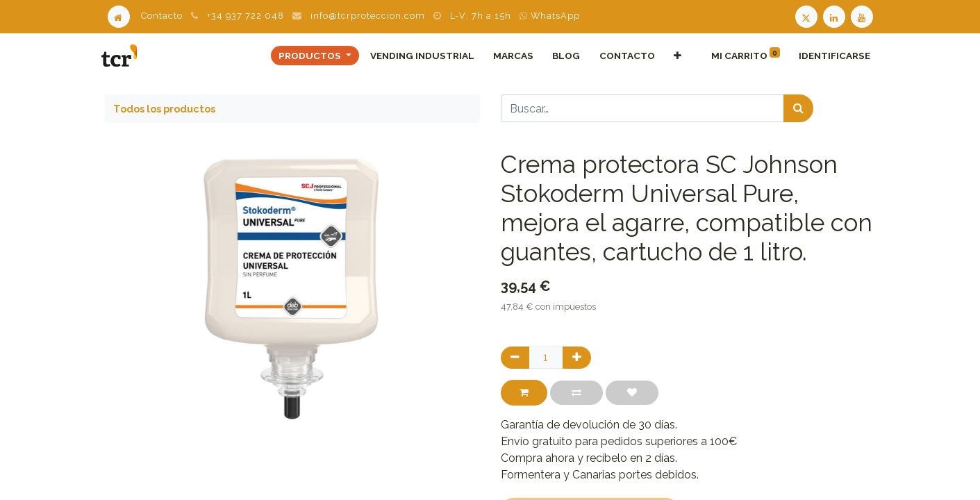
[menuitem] (419, 56)
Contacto (162, 16)
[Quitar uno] (515, 358)
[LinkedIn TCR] (836, 16)
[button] (674, 56)
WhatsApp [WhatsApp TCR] (550, 16)
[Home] (119, 16)
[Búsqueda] (798, 108)
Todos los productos (164, 109)
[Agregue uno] (577, 358)
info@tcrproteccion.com (368, 16)
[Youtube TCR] (863, 16)
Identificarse (832, 56)
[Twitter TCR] (806, 16)
